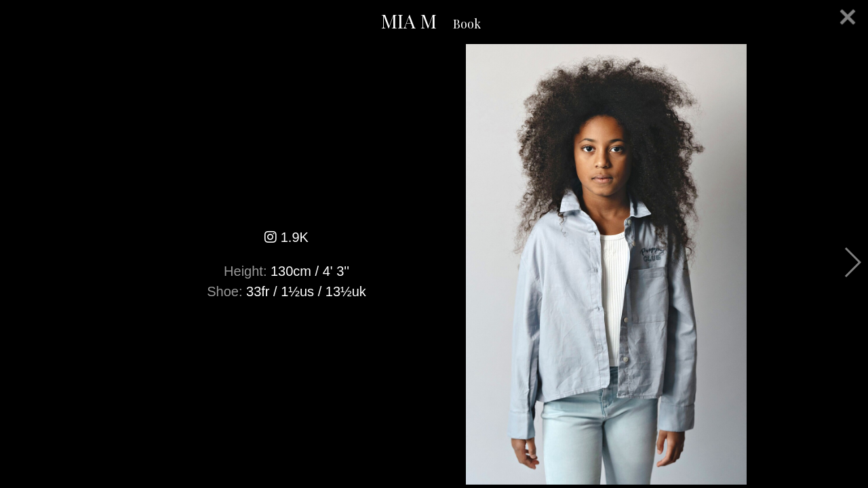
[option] (434, 264)
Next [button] (852, 262)
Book (467, 24)
